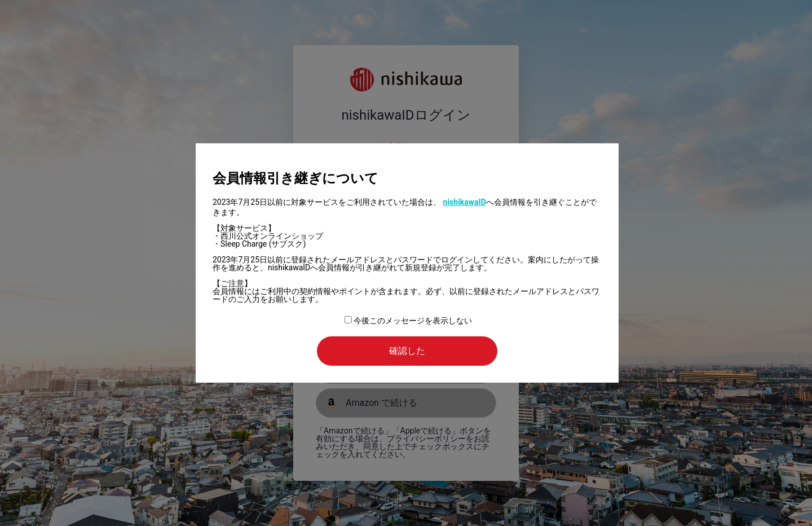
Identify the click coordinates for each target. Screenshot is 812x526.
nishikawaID (465, 202)
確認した (407, 351)
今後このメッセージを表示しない (408, 321)
